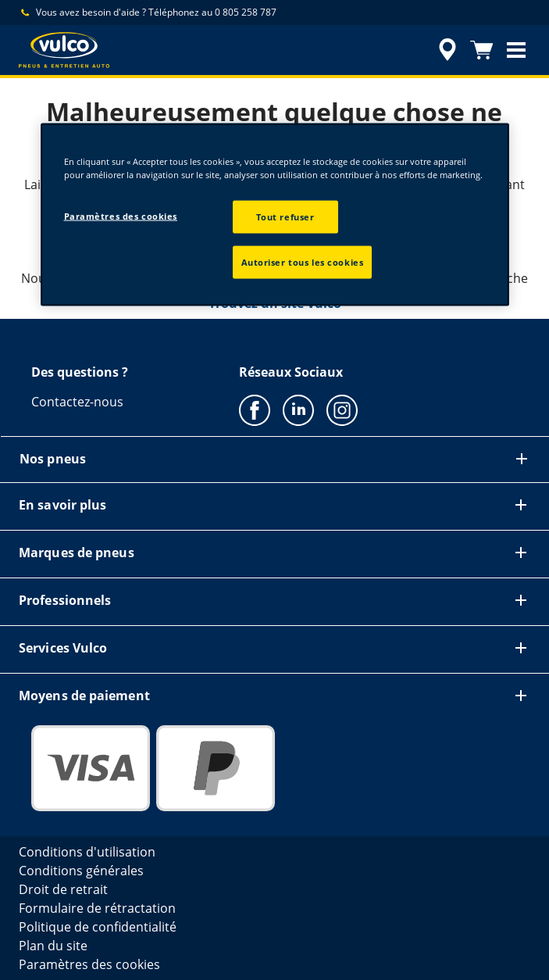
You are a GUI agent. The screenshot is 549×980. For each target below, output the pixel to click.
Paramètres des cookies (121, 216)
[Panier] (482, 50)
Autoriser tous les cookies (303, 262)
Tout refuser (285, 217)
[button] (516, 50)
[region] (275, 215)
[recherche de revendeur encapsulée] (447, 50)
